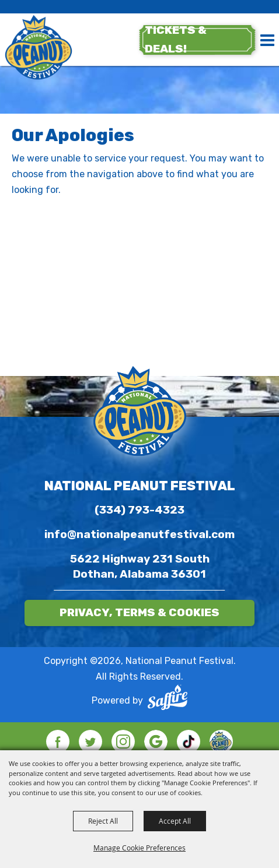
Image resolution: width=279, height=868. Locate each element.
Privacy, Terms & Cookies (139, 612)
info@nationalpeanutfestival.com (139, 534)
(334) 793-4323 (139, 510)
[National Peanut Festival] (39, 48)
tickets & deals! (176, 39)
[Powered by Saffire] (168, 700)
